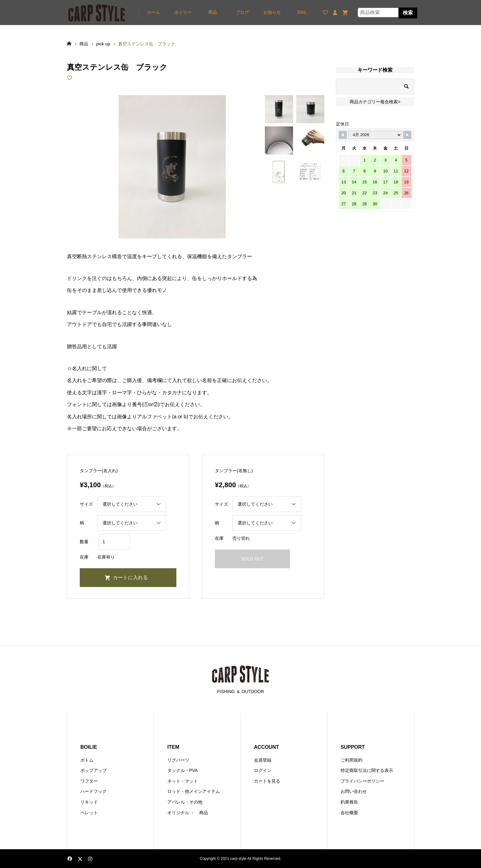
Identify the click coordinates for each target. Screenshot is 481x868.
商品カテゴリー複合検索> (375, 102)
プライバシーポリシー (362, 781)
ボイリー (183, 12)
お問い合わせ (354, 791)
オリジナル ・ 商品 (188, 813)
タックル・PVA (182, 770)
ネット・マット (183, 781)
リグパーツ (178, 760)
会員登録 (263, 760)
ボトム (87, 760)
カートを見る (267, 781)
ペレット (89, 813)
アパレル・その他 (185, 802)
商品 (213, 12)
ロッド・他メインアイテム (194, 791)
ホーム (154, 12)
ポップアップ (94, 770)
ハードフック (94, 791)
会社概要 (349, 813)
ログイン (263, 770)
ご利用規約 (352, 760)
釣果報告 (349, 802)
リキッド (89, 802)
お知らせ (272, 12)
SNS (302, 12)
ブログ (242, 12)
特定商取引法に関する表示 (367, 770)
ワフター (89, 781)
